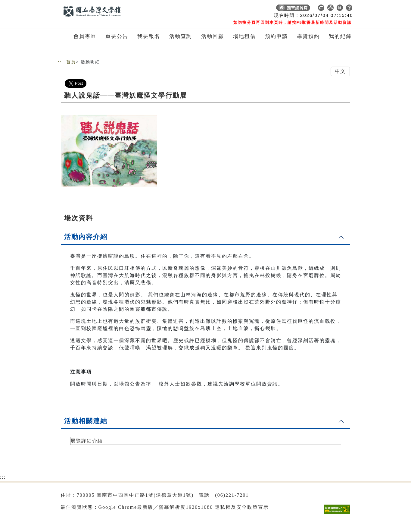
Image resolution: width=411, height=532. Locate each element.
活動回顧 (213, 36)
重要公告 (117, 36)
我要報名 (149, 36)
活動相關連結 (86, 421)
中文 (340, 71)
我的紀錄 (340, 36)
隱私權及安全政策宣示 (242, 507)
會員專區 (85, 36)
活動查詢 (181, 36)
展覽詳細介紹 (87, 441)
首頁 (71, 62)
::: (61, 62)
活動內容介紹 (86, 237)
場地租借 (244, 36)
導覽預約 (308, 36)
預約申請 (276, 36)
